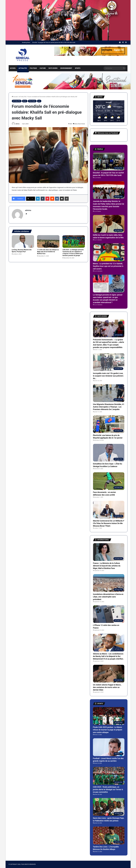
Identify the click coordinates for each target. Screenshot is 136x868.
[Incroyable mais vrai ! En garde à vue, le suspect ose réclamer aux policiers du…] (109, 362)
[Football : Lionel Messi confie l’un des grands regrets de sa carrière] (109, 747)
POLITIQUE (33, 68)
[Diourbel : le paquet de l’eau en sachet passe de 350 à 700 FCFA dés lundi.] (109, 161)
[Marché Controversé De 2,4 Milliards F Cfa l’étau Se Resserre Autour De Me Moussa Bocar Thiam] (109, 510)
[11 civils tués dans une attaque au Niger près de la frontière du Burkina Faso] (48, 241)
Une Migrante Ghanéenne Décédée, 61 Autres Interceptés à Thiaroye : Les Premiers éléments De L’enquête (109, 407)
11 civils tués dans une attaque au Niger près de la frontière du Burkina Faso (48, 252)
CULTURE (43, 68)
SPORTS (78, 68)
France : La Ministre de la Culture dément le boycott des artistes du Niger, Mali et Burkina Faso (107, 566)
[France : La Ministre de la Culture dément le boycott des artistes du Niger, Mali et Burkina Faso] (109, 552)
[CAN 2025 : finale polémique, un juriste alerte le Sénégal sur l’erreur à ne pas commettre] (109, 776)
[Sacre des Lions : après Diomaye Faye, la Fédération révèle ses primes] (109, 807)
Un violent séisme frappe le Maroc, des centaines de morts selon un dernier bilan (107, 687)
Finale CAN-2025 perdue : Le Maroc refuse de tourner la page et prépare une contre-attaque (108, 730)
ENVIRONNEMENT (66, 68)
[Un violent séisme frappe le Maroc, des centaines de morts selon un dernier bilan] (109, 674)
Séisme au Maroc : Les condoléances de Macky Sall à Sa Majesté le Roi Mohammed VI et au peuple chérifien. (108, 656)
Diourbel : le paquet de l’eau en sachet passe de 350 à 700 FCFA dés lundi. (54, 42)
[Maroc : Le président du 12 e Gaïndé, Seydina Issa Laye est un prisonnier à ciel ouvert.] (109, 252)
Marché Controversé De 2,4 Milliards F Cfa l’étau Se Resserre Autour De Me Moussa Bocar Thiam (109, 523)
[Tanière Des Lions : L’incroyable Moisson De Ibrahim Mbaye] (109, 836)
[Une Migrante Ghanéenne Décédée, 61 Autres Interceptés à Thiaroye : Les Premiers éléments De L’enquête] (109, 393)
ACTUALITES (23, 68)
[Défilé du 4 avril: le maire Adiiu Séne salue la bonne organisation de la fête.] (109, 224)
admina (17, 124)
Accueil (15, 97)
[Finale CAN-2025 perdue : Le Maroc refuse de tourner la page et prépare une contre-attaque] (109, 716)
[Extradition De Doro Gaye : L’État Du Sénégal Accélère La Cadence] (109, 453)
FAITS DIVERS (53, 68)
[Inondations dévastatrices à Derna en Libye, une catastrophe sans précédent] (109, 583)
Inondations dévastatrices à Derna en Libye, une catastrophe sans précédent (108, 597)
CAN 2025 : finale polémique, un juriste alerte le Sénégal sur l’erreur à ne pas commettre (108, 789)
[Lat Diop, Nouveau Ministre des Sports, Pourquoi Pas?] (23, 241)
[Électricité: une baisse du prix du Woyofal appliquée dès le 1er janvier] (109, 424)
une (39, 101)
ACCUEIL (13, 68)
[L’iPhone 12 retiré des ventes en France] (109, 614)
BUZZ (25, 101)
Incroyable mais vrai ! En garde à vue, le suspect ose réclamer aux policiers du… (108, 376)
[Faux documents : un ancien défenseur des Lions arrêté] (109, 481)
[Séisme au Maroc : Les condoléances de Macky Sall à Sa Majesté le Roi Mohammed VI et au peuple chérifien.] (109, 643)
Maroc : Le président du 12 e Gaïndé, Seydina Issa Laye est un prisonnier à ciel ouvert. (108, 266)
